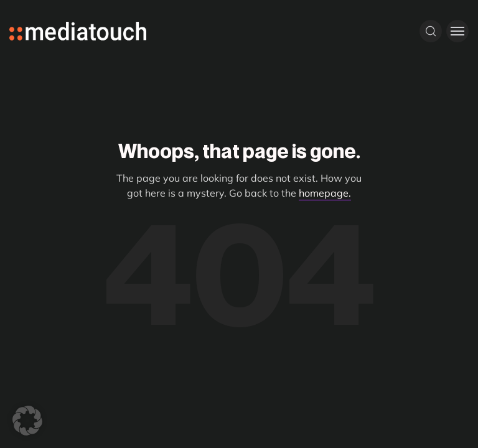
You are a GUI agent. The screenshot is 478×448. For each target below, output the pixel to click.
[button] (27, 421)
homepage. (325, 193)
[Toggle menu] (457, 31)
